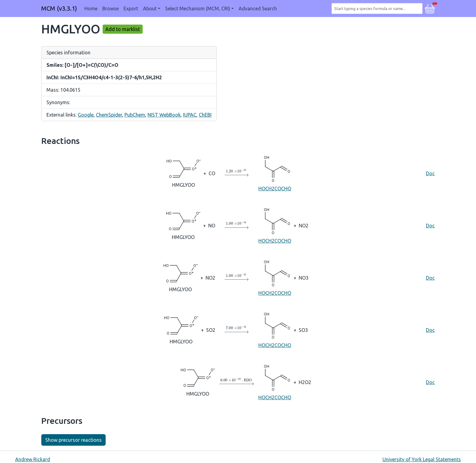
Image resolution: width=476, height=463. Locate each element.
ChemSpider (109, 115)
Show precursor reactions (73, 440)
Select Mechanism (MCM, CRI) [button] (198, 9)
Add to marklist (123, 29)
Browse (110, 9)
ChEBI (205, 115)
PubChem (135, 115)
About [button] (150, 9)
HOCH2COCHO (275, 173)
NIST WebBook (164, 115)
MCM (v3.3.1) (59, 8)
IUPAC (190, 115)
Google (86, 115)
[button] (430, 8)
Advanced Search (258, 9)
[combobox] (378, 9)
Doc (430, 173)
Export (131, 9)
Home (91, 9)
